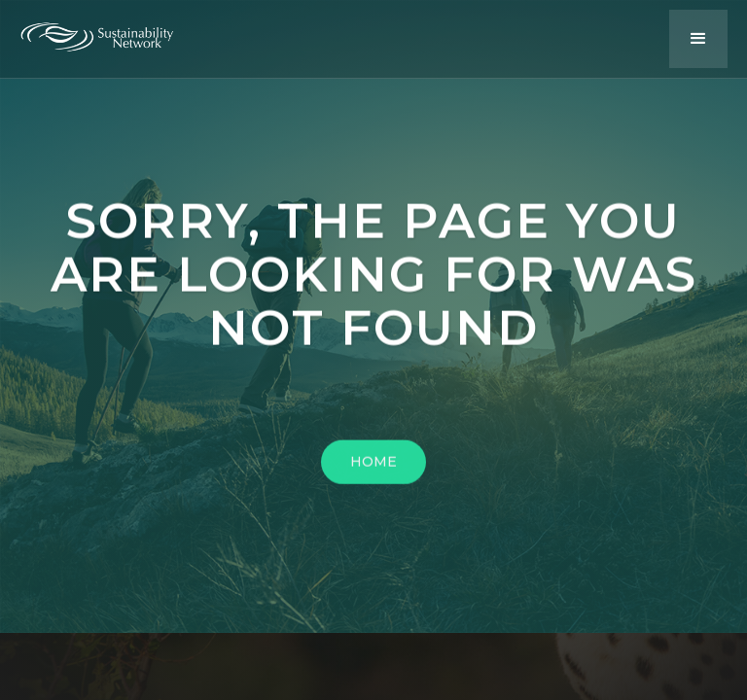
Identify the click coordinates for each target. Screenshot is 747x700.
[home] (112, 32)
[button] (698, 39)
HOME (373, 467)
